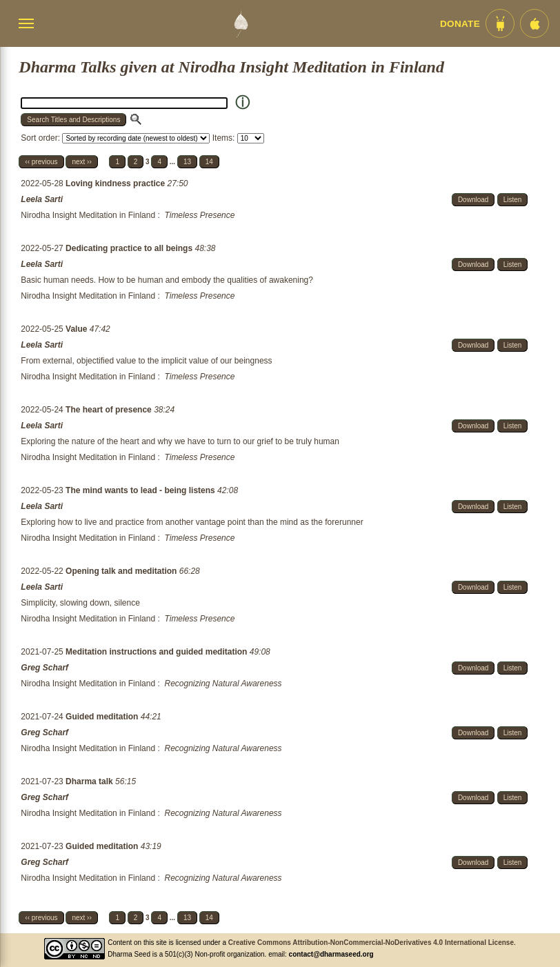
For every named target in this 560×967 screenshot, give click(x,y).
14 (209, 162)
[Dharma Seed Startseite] (241, 23)
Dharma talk (90, 781)
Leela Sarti (42, 199)
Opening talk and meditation (122, 571)
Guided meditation (103, 717)
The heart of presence (110, 410)
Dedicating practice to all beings (130, 248)
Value (78, 329)
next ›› (81, 162)
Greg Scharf (44, 668)
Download (473, 200)
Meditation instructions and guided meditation (158, 652)
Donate (460, 24)
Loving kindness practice (116, 183)
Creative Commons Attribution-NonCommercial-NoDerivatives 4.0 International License (371, 943)
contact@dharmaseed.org (331, 954)
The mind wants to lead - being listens (141, 490)
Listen (513, 200)
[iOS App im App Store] (534, 23)
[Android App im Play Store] (500, 23)
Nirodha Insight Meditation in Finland (88, 215)
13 (187, 162)
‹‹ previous (41, 162)
